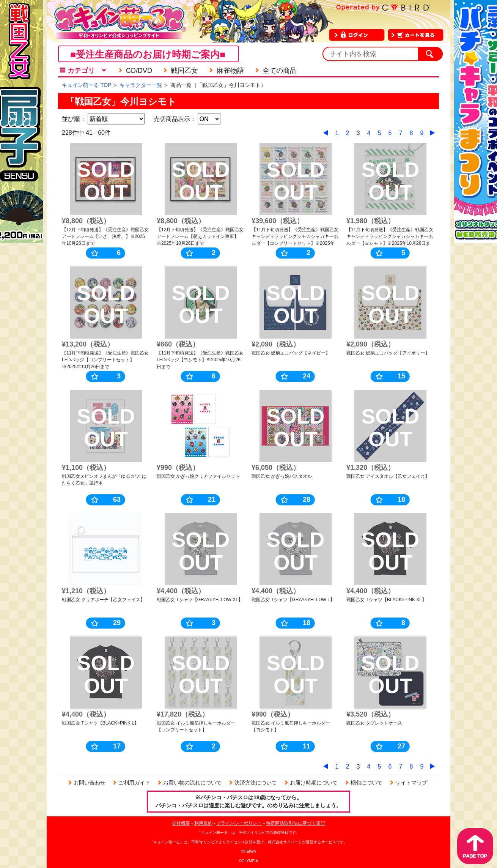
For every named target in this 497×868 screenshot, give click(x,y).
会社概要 (181, 823)
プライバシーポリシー (239, 823)
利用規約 (203, 823)
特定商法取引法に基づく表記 (296, 823)
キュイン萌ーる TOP (87, 85)
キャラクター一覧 (141, 85)
